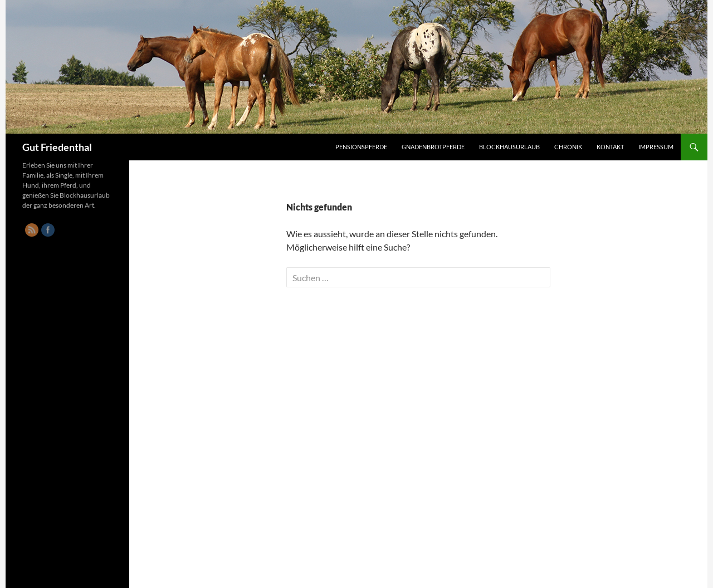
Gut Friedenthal (57, 147)
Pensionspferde (361, 147)
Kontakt (610, 147)
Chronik (568, 147)
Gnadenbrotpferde (433, 147)
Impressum (656, 147)
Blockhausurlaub (509, 147)
